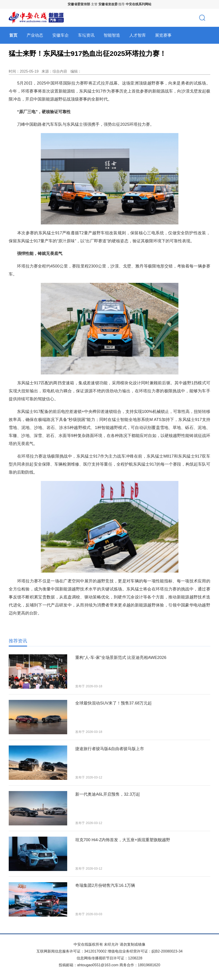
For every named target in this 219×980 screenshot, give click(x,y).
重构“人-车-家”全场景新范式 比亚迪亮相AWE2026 (121, 658)
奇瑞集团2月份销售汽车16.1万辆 (105, 885)
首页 (13, 35)
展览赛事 (163, 35)
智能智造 (112, 35)
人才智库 (138, 35)
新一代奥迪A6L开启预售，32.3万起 (108, 794)
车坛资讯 (86, 35)
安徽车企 (61, 35)
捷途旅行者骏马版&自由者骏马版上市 (110, 749)
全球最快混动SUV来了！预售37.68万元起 (114, 703)
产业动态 (35, 35)
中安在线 (81, 944)
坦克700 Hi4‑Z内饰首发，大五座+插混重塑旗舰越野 (123, 840)
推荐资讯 (18, 641)
